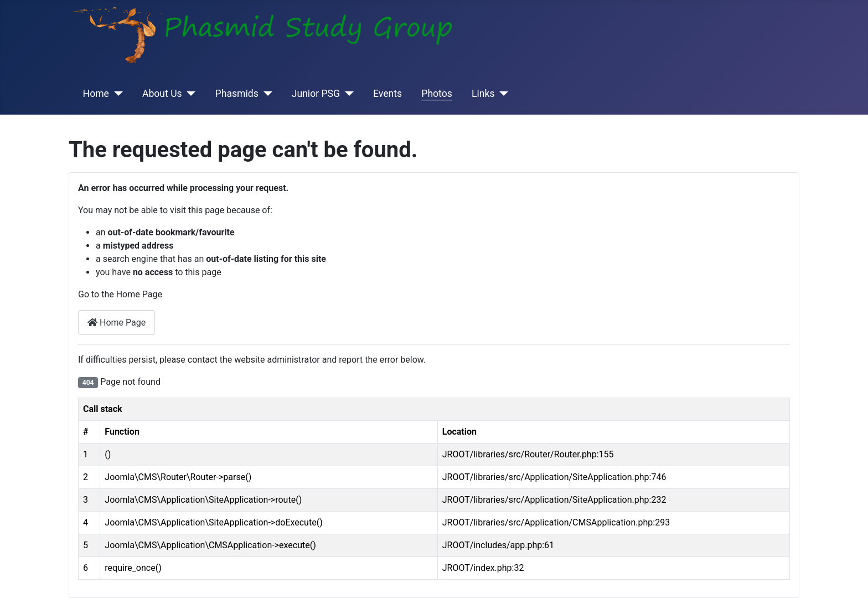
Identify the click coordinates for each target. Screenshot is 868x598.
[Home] (116, 94)
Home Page (117, 323)
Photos (437, 94)
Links (483, 94)
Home (96, 94)
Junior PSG (316, 94)
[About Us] (189, 94)
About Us (162, 94)
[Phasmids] (265, 94)
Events (387, 94)
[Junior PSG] (347, 94)
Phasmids (237, 94)
